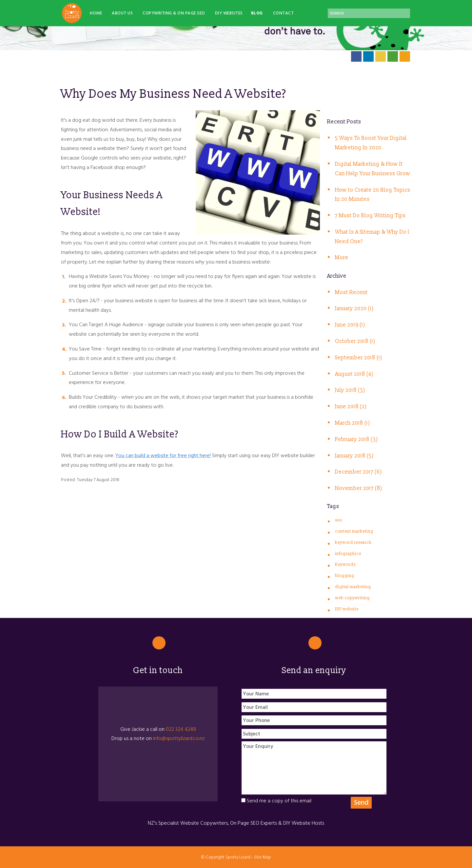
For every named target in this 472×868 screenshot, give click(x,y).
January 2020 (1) (354, 308)
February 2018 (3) (356, 439)
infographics (348, 554)
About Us (122, 13)
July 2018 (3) (350, 390)
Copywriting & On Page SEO (174, 13)
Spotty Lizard (238, 857)
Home (96, 13)
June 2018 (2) (351, 407)
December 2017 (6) (358, 472)
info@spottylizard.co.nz (179, 738)
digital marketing (353, 587)
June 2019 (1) (350, 325)
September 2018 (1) (359, 358)
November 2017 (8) (359, 488)
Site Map (263, 857)
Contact (284, 13)
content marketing (354, 531)
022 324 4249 (181, 729)
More (342, 258)
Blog (257, 13)
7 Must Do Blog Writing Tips (370, 216)
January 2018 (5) (354, 456)
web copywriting (352, 598)
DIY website (347, 609)
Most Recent (351, 292)
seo (339, 520)
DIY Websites (229, 13)
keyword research (353, 542)
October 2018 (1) (355, 341)
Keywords (345, 564)
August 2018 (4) (354, 374)
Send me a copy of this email (276, 801)
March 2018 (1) (353, 423)
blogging (345, 576)
